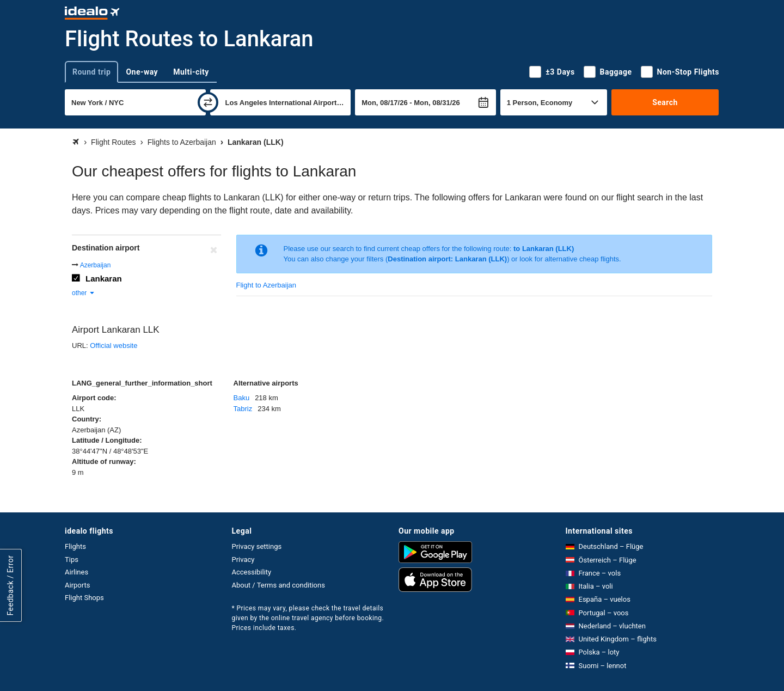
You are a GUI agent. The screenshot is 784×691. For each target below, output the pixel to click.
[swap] (208, 102)
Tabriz (243, 409)
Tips (72, 559)
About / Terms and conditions (278, 585)
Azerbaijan (96, 265)
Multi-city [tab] (191, 72)
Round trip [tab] (91, 72)
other (84, 293)
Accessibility (252, 572)
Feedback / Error (10, 586)
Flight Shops (84, 598)
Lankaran (104, 279)
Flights (75, 546)
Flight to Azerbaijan (267, 285)
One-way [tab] (142, 72)
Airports (77, 585)
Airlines (76, 572)
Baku (242, 398)
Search (665, 102)
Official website (114, 345)
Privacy (243, 559)
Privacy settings (257, 546)
